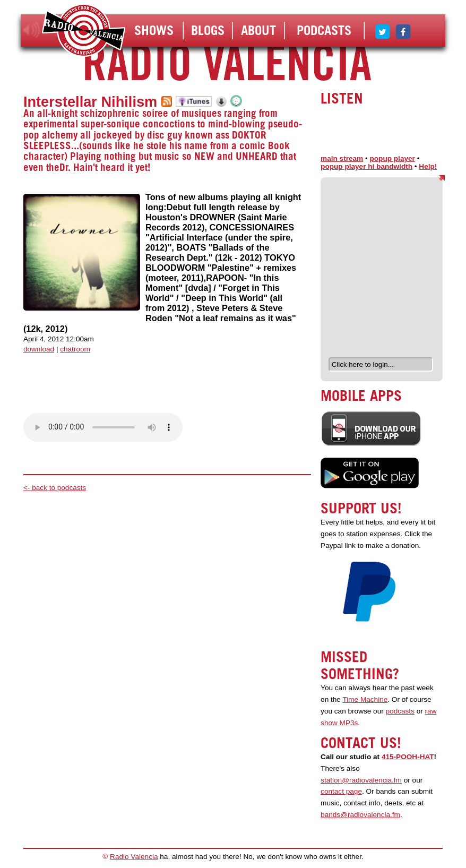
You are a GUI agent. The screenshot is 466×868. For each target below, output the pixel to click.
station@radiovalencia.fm (361, 780)
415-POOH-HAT (408, 757)
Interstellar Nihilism (90, 102)
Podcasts (324, 30)
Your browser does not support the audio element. (103, 427)
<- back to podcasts (55, 488)
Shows (154, 30)
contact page (341, 791)
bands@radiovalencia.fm (360, 815)
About (258, 30)
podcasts (400, 711)
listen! (32, 30)
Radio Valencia (134, 857)
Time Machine (365, 699)
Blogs (208, 30)
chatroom (75, 349)
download (39, 349)
